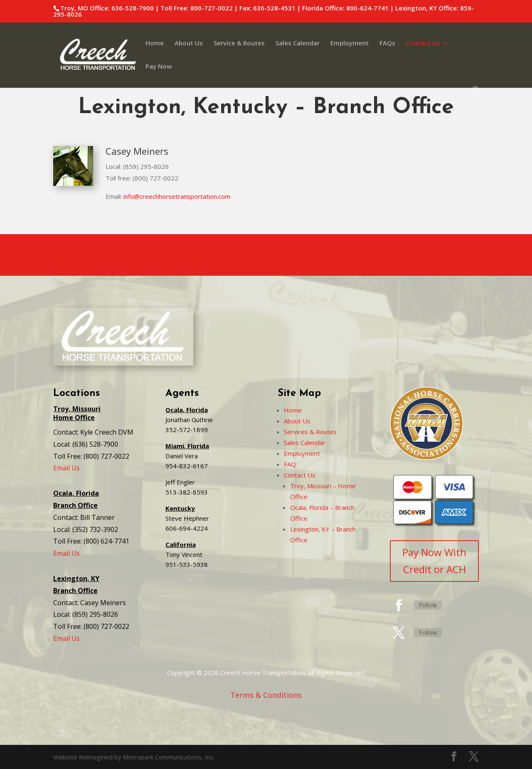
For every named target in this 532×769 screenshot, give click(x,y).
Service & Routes (239, 43)
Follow (428, 605)
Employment (350, 43)
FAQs (387, 43)
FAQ (290, 464)
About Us (189, 43)
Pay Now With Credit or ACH (434, 561)
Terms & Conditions (266, 695)
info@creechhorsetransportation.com (177, 196)
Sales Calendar (298, 43)
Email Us (66, 468)
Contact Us (423, 43)
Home (155, 43)
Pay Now (159, 67)
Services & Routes (310, 432)
